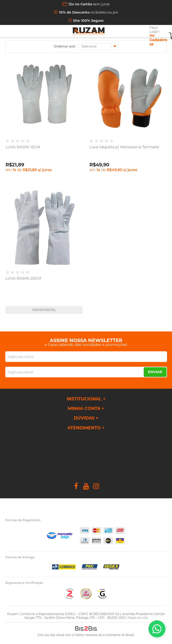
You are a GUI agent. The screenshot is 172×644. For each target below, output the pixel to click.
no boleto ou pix (89, 12)
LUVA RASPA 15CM (23, 147)
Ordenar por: (65, 46)
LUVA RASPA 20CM (23, 278)
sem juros (89, 4)
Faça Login (155, 29)
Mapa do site (138, 618)
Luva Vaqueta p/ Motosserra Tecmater (125, 147)
